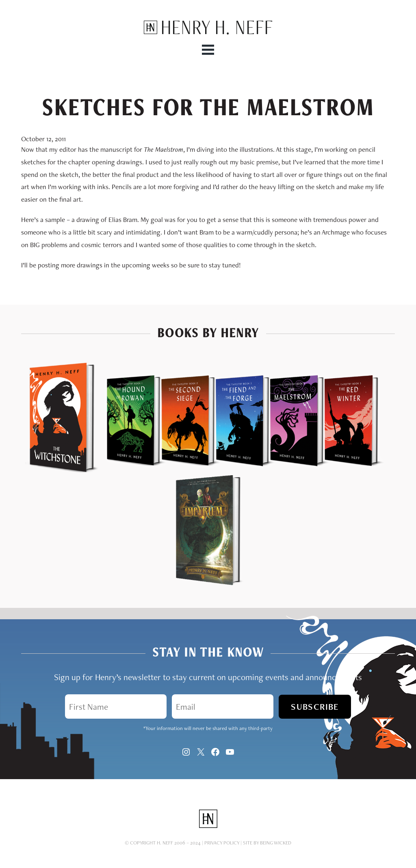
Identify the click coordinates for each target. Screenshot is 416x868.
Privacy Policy (222, 843)
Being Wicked (276, 843)
